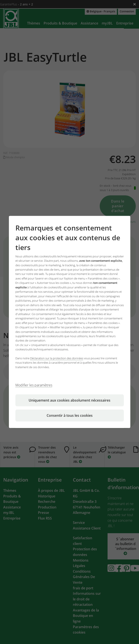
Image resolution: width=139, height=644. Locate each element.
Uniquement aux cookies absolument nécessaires (69, 400)
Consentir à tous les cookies (70, 415)
